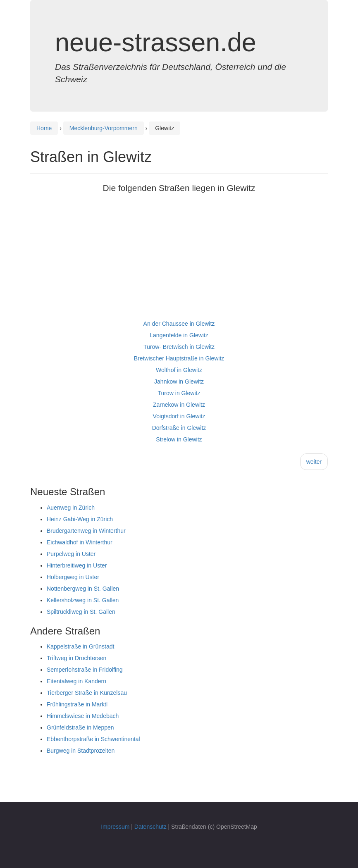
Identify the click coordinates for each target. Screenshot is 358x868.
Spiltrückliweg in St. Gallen (81, 612)
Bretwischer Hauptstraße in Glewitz (179, 358)
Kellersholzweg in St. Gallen (83, 600)
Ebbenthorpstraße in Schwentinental (93, 739)
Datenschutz (150, 827)
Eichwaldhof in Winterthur (80, 542)
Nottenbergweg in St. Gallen (83, 589)
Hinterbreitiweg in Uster (77, 565)
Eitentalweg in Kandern (76, 681)
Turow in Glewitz (179, 393)
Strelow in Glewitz (179, 439)
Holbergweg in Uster (73, 577)
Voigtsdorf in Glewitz (179, 416)
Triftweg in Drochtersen (76, 658)
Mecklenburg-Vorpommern (104, 128)
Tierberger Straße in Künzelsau (87, 693)
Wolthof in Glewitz (179, 370)
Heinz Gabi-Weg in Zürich (80, 519)
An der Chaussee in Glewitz (179, 324)
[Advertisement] (179, 260)
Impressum (115, 827)
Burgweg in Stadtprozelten (81, 751)
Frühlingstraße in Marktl (77, 704)
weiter (314, 462)
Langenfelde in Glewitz (179, 335)
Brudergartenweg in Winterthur (86, 531)
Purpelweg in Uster (71, 554)
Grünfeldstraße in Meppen (80, 727)
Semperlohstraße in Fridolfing (85, 670)
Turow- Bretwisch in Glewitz (179, 347)
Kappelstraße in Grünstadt (80, 646)
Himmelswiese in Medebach (83, 716)
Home (44, 128)
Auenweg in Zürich (71, 508)
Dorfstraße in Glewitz (179, 428)
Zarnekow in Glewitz (179, 405)
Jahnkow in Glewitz (179, 382)
